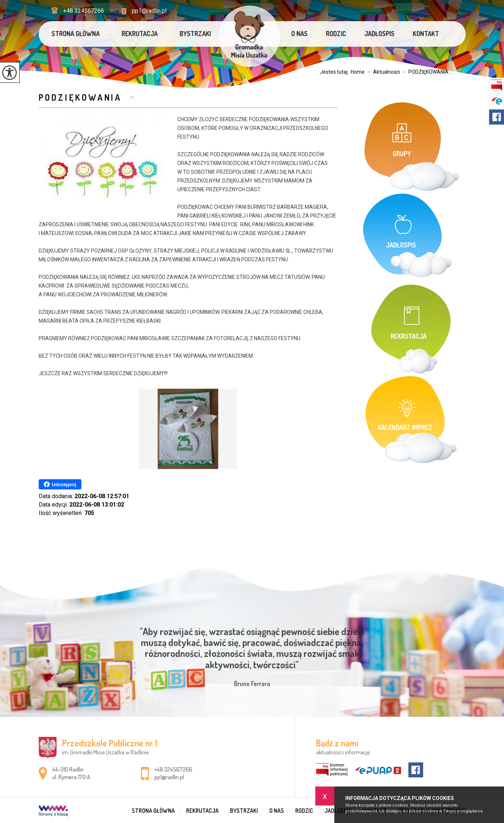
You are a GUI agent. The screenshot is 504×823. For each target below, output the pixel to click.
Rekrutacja (140, 34)
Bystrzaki (195, 34)
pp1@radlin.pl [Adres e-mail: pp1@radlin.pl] (169, 777)
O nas (299, 34)
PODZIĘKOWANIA (82, 97)
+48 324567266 (78, 11)
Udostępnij (60, 484)
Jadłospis (379, 34)
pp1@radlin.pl (143, 11)
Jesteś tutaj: (335, 72)
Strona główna (76, 34)
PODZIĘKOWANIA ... (426, 72)
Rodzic (336, 34)
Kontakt (426, 34)
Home (358, 72)
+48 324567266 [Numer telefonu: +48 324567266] (173, 769)
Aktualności (382, 72)
